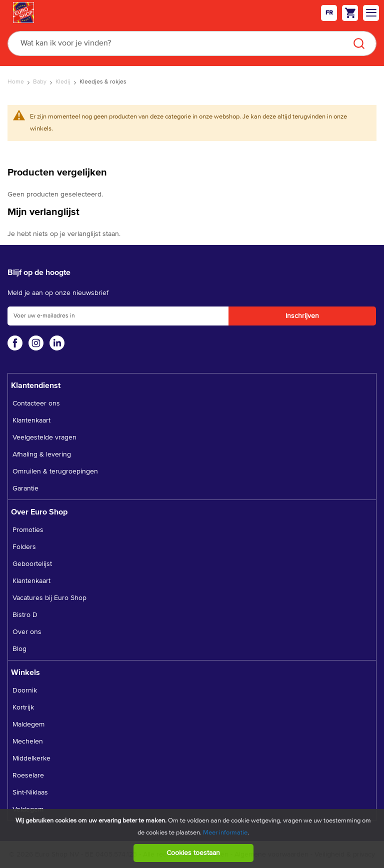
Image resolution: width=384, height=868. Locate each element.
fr (329, 13)
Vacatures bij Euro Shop (49, 598)
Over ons (27, 632)
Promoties (28, 530)
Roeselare (28, 775)
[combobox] (192, 43)
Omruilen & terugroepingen (55, 471)
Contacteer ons (36, 403)
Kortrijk (23, 707)
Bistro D (25, 615)
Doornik (25, 690)
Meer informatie (225, 833)
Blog (19, 649)
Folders (24, 547)
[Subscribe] (302, 316)
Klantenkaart (31, 420)
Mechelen (28, 741)
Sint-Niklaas (30, 792)
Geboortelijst (32, 564)
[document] (193, 838)
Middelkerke (31, 758)
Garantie (25, 488)
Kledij (64, 82)
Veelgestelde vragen (44, 437)
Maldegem (28, 724)
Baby (40, 82)
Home (16, 82)
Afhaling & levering (42, 454)
